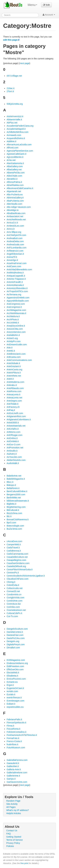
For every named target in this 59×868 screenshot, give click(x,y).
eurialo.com (12, 691)
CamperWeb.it (14, 544)
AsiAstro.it (12, 454)
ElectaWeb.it (13, 673)
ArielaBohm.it (13, 335)
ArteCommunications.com (19, 360)
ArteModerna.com (15, 382)
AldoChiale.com (14, 176)
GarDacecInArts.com (17, 782)
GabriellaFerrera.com (17, 760)
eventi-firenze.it (14, 698)
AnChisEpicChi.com (16, 235)
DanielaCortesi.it (15, 632)
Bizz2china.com (14, 513)
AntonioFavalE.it (15, 282)
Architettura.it (13, 316)
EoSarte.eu (12, 682)
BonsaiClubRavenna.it (18, 519)
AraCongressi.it (14, 307)
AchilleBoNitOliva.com (17, 132)
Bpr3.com (11, 523)
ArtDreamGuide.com (17, 344)
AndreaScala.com (15, 244)
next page (25, 63)
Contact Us (12, 831)
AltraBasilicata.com (16, 213)
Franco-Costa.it (14, 741)
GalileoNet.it (13, 766)
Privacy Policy (13, 843)
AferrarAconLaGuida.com (19, 145)
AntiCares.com (14, 266)
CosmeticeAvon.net (16, 610)
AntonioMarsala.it (15, 285)
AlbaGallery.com (15, 166)
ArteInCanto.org (14, 369)
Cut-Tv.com (12, 616)
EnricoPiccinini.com (16, 679)
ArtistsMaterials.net (16, 426)
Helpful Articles (14, 813)
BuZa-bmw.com (14, 529)
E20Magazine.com (16, 660)
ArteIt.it (10, 379)
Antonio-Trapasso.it (16, 279)
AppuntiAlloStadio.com (18, 301)
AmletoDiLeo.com (15, 226)
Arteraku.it (12, 385)
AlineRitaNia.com (15, 185)
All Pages (11, 807)
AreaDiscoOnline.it (16, 326)
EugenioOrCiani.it (15, 688)
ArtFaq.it (11, 410)
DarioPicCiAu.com (16, 638)
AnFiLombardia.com (16, 248)
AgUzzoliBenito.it (15, 157)
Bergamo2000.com (16, 494)
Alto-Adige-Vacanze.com (19, 207)
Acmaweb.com (14, 135)
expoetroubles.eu (15, 707)
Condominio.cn (14, 594)
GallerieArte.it (13, 776)
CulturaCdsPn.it (14, 613)
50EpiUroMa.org (15, 104)
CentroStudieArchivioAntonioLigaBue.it (26, 576)
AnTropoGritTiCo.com (17, 291)
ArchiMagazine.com (16, 310)
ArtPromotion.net (15, 448)
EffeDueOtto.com (15, 669)
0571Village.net (14, 76)
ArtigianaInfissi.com (16, 416)
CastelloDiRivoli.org (16, 566)
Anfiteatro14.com (15, 251)
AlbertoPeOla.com (16, 173)
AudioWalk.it (13, 463)
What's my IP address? (18, 810)
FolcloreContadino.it (16, 732)
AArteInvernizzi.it (15, 116)
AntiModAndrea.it (15, 273)
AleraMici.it (12, 179)
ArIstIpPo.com (14, 341)
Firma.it (10, 726)
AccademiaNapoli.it (16, 129)
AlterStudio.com (14, 204)
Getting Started (14, 837)
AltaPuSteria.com (15, 201)
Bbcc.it (10, 482)
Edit (46, 5)
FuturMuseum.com (16, 748)
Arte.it (10, 348)
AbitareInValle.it (14, 120)
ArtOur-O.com (13, 444)
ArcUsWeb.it (13, 323)
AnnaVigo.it (12, 260)
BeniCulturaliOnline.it (17, 491)
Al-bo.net (11, 160)
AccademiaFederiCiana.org (20, 126)
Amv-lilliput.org (14, 232)
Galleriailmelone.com (17, 773)
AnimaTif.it (12, 257)
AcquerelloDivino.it (16, 138)
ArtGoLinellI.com (15, 413)
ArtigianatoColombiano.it (19, 419)
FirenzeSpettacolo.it (16, 723)
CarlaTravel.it (13, 548)
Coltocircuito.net (14, 588)
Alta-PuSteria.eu (15, 195)
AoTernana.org (14, 294)
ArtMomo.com (13, 432)
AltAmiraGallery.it (15, 198)
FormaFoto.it (13, 738)
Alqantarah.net (14, 191)
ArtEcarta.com (14, 357)
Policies (10, 846)
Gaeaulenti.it (13, 763)
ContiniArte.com (14, 601)
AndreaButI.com (14, 238)
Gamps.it (11, 779)
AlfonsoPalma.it (14, 182)
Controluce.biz (14, 604)
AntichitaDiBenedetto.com (19, 269)
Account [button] (49, 15)
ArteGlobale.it (13, 363)
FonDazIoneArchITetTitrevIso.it (22, 735)
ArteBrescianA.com (16, 354)
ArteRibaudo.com (15, 388)
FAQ (8, 834)
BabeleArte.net (14, 476)
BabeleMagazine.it (16, 479)
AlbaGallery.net (14, 170)
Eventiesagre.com (15, 701)
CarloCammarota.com (17, 554)
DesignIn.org (13, 641)
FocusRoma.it (13, 729)
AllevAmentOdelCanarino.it (20, 188)
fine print (24, 863)
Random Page (13, 801)
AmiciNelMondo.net (16, 219)
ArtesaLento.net (14, 398)
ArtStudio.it (12, 451)
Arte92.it (11, 351)
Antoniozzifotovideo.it (17, 288)
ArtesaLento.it (13, 394)
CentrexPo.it (13, 573)
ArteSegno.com (14, 401)
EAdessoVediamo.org (17, 663)
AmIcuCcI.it (12, 223)
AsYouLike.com (14, 457)
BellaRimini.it (13, 488)
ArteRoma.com (14, 391)
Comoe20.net (13, 591)
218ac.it (10, 88)
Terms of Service (14, 840)
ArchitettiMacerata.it (16, 313)
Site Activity (12, 804)
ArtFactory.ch (13, 407)
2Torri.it (10, 91)
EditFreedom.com (15, 666)
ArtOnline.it (12, 438)
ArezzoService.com (16, 332)
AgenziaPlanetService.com (20, 151)
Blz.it (9, 516)
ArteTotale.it (12, 404)
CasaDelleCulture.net (17, 557)
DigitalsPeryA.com (16, 644)
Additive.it (11, 141)
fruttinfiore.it (12, 744)
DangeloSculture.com (17, 629)
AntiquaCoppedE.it (16, 276)
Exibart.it (11, 704)
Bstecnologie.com (15, 526)
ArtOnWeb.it (13, 441)
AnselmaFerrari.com (17, 263)
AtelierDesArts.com (16, 460)
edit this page (10, 40)
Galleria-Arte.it (14, 769)
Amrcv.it (11, 229)
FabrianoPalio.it (14, 719)
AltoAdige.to (13, 210)
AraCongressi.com (16, 304)
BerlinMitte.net (14, 498)
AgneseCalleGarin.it (16, 154)
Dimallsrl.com (13, 648)
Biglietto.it (11, 504)
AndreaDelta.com (15, 241)
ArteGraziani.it (14, 366)
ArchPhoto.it (13, 319)
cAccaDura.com (14, 541)
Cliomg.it (11, 582)
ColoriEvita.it (13, 585)
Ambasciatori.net (15, 216)
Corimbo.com (13, 607)
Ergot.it (10, 685)
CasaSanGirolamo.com (18, 563)
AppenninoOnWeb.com (18, 298)
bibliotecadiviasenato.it (18, 501)
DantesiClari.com (15, 635)
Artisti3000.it (13, 423)
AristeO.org (12, 338)
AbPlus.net (12, 123)
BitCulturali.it (13, 510)
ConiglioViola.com (15, 598)
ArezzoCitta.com (15, 329)
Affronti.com (12, 148)
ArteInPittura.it (14, 373)
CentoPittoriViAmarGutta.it (20, 569)
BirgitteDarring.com (16, 507)
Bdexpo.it (11, 485)
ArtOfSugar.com (14, 435)
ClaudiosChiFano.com (17, 579)
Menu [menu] (32, 5)
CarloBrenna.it (14, 551)
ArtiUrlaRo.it (13, 429)
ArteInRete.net (14, 376)
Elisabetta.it (12, 676)
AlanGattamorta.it (15, 163)
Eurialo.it (11, 694)
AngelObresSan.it (15, 254)
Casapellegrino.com (16, 560)
